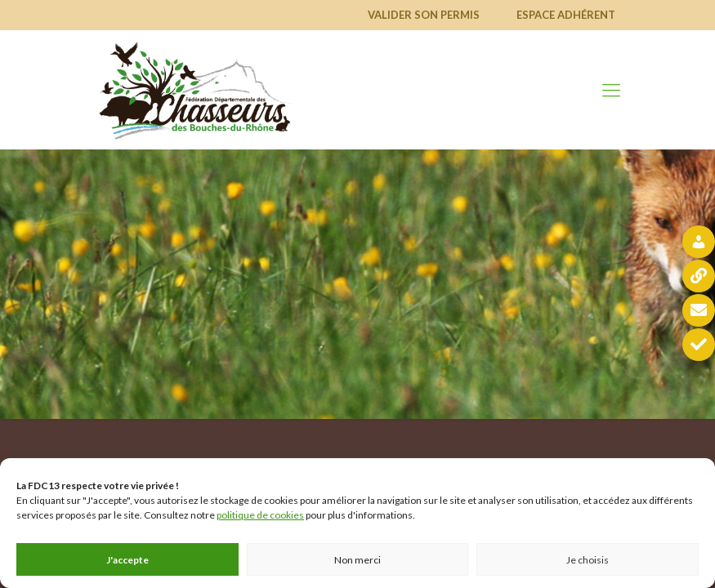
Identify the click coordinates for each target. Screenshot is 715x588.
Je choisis (588, 560)
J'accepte (127, 560)
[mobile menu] (611, 90)
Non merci (357, 560)
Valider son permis (424, 15)
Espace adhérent (566, 15)
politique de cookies (260, 515)
